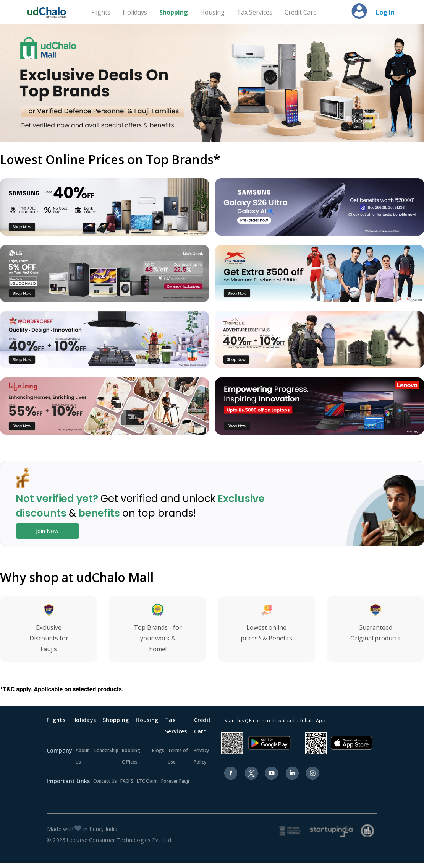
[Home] (50, 12)
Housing (212, 12)
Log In (385, 12)
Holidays (135, 12)
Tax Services (255, 12)
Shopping (174, 12)
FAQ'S (127, 781)
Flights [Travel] (101, 12)
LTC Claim (147, 781)
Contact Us (105, 781)
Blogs (158, 750)
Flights (56, 720)
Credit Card (301, 12)
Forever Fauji (175, 781)
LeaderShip (106, 750)
